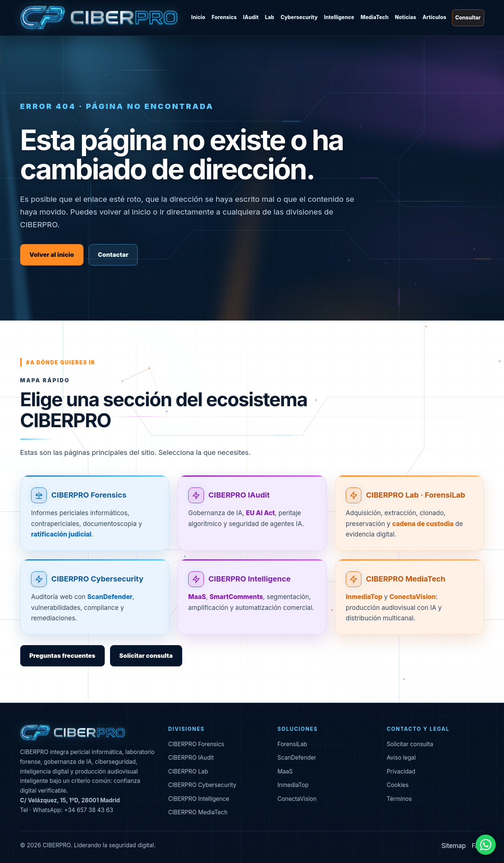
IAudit (251, 17)
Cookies (398, 785)
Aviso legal (401, 758)
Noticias (405, 17)
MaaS (285, 771)
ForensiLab (292, 744)
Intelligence (339, 17)
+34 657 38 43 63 (88, 810)
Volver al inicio (52, 255)
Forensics (224, 17)
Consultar (468, 18)
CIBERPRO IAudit (239, 495)
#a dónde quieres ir (61, 362)
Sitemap (454, 846)
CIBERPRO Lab (188, 771)
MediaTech (375, 17)
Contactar (113, 255)
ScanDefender (297, 758)
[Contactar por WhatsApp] (486, 845)
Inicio (198, 17)
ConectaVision (297, 799)
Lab (270, 17)
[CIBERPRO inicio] (99, 18)
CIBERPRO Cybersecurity (97, 579)
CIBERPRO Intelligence (250, 579)
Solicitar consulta (146, 656)
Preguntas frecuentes (62, 656)
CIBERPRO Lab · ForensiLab (416, 495)
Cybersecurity (299, 17)
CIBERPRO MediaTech (406, 579)
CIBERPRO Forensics (89, 495)
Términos (399, 799)
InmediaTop (293, 785)
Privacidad (401, 771)
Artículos (434, 17)
